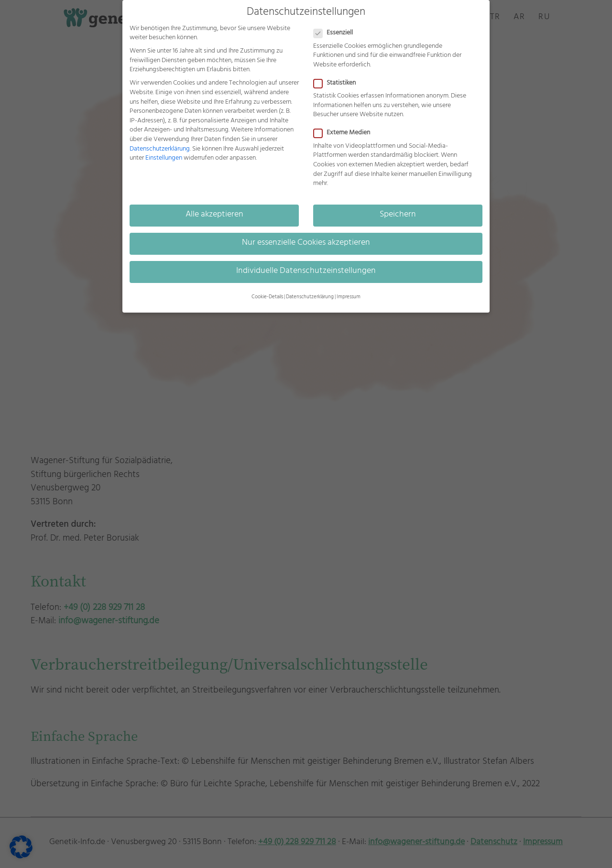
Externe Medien (346, 133)
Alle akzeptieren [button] (214, 215)
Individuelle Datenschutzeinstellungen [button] (306, 271)
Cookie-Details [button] (267, 297)
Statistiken (339, 83)
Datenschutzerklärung (160, 149)
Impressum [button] (349, 297)
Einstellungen (164, 158)
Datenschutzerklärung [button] (310, 297)
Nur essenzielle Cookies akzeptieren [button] (306, 243)
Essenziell (337, 33)
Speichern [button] (398, 215)
